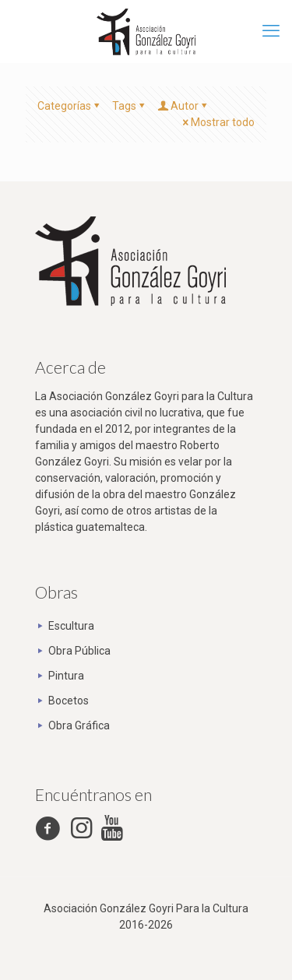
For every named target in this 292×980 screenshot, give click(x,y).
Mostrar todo (217, 122)
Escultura (71, 626)
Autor (183, 106)
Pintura (66, 676)
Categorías (70, 106)
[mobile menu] (271, 31)
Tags (130, 106)
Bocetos (69, 701)
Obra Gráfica (79, 725)
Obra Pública (79, 651)
